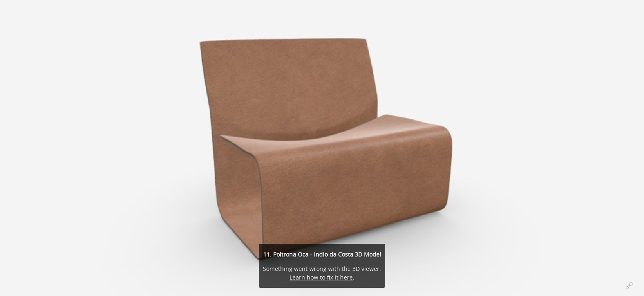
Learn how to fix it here (321, 277)
